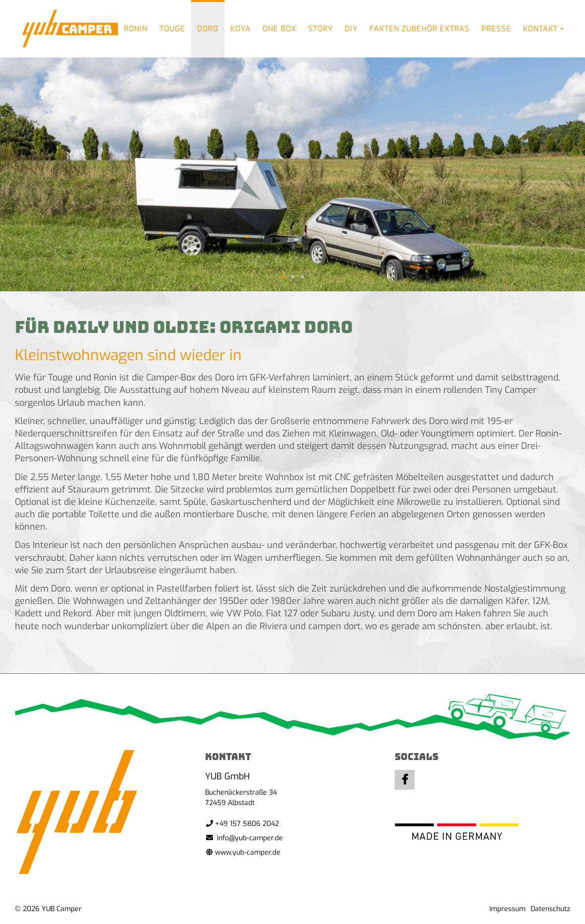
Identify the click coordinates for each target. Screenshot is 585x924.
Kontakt (540, 29)
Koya (240, 29)
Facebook (405, 780)
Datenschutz (550, 909)
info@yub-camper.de (250, 838)
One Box (279, 29)
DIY (351, 29)
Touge (172, 29)
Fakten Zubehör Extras (420, 29)
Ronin (136, 29)
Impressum (507, 909)
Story (320, 29)
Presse (496, 29)
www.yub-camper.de (248, 852)
